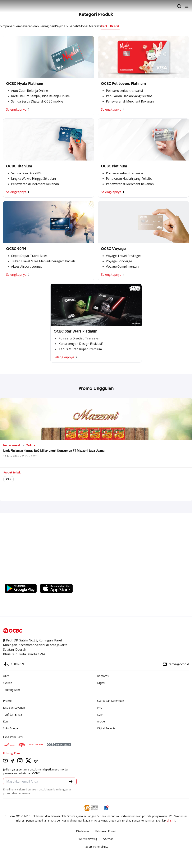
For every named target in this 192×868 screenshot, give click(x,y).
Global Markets (90, 26)
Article (101, 721)
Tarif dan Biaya (12, 715)
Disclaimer (83, 831)
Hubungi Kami (12, 753)
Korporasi (103, 676)
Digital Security (106, 728)
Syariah (8, 683)
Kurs (6, 721)
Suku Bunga (10, 728)
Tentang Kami (12, 690)
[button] (71, 782)
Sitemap (108, 839)
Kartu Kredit (110, 26)
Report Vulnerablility (96, 847)
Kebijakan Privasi (106, 831)
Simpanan (7, 26)
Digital (101, 683)
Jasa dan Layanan (14, 708)
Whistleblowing (88, 839)
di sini (171, 820)
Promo (7, 701)
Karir (100, 715)
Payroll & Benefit (67, 26)
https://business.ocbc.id (23, 580)
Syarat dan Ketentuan (111, 701)
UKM (6, 676)
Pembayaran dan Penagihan (35, 26)
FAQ (100, 708)
